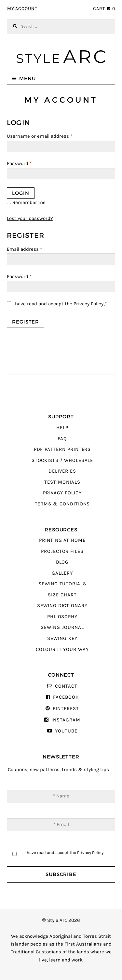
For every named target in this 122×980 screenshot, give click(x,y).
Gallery (62, 573)
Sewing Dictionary (62, 606)
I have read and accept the (57, 304)
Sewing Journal (62, 627)
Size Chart (62, 595)
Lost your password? (30, 218)
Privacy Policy (88, 304)
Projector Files (62, 551)
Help (62, 428)
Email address (24, 249)
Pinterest (66, 709)
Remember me (26, 203)
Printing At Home (62, 540)
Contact (66, 686)
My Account (22, 9)
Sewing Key (62, 638)
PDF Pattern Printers (62, 449)
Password (19, 164)
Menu (27, 78)
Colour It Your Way (62, 649)
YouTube (66, 731)
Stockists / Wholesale (62, 460)
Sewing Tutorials (62, 584)
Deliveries (62, 471)
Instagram (66, 720)
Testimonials (62, 482)
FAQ (62, 439)
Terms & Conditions (62, 504)
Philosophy (62, 617)
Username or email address (40, 136)
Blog (62, 562)
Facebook (66, 697)
